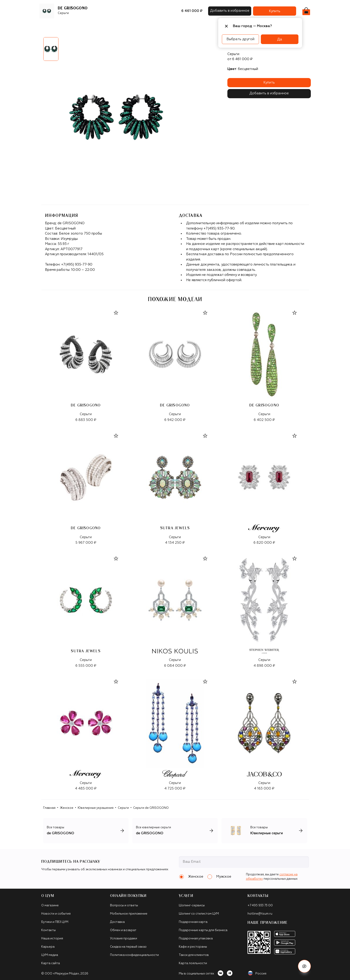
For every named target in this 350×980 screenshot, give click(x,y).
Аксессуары (138, 26)
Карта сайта (51, 963)
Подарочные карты (170, 26)
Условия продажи (124, 939)
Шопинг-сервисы (192, 906)
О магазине (50, 906)
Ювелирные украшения (96, 808)
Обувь (103, 26)
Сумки (118, 26)
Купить (269, 83)
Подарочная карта (193, 922)
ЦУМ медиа (50, 955)
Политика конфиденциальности (134, 955)
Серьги (123, 808)
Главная (49, 808)
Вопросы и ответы (124, 906)
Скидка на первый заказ (128, 947)
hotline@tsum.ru (260, 914)
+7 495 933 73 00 (260, 906)
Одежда (86, 26)
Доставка (117, 922)
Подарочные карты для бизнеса (203, 930)
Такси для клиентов (194, 955)
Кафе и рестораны (193, 947)
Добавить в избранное (269, 93)
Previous (38, 51)
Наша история (52, 939)
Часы (196, 26)
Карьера (48, 947)
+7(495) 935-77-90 (77, 265)
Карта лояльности (193, 963)
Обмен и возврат (123, 930)
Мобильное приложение (129, 914)
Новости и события (56, 914)
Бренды (67, 26)
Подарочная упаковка (196, 939)
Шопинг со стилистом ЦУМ (199, 914)
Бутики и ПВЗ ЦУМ (55, 922)
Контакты (48, 930)
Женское (67, 808)
